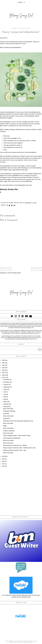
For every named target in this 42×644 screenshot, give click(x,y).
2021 (4, 368)
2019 (4, 373)
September (7, 387)
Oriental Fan (7, 419)
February (6, 404)
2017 (4, 378)
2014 (4, 461)
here (21, 152)
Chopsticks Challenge (9, 411)
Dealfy (5, 426)
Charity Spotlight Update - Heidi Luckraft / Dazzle (17, 436)
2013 (4, 464)
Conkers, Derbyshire (9, 431)
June (5, 394)
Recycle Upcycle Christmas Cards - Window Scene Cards (19, 448)
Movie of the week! (8, 416)
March (5, 402)
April (5, 399)
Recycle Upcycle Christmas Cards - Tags (15, 450)
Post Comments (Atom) (14, 273)
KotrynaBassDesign (25, 642)
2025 (4, 360)
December (7, 380)
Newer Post (6, 269)
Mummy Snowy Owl (24, 641)
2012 (4, 466)
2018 (4, 375)
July (5, 392)
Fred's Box (6, 414)
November (7, 382)
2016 (4, 456)
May (5, 397)
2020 (4, 370)
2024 (4, 363)
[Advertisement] (21, 491)
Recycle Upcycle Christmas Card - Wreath (15, 445)
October (6, 385)
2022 (4, 365)
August (6, 389)
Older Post (37, 269)
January (6, 407)
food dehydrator (10, 112)
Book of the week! (8, 409)
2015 (4, 459)
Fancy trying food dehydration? (12, 438)
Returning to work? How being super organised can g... (19, 421)
